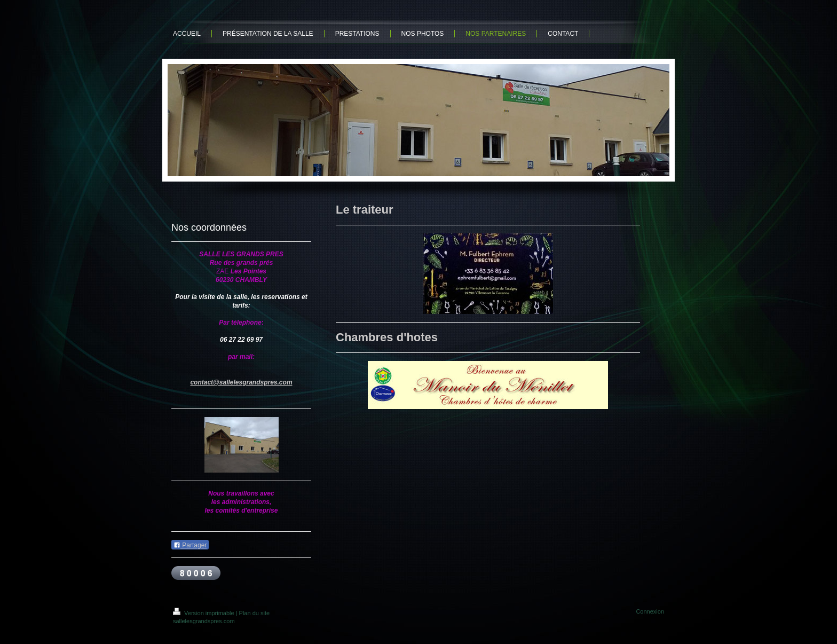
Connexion (650, 611)
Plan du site (254, 613)
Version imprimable (204, 613)
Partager (190, 545)
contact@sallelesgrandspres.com (241, 382)
